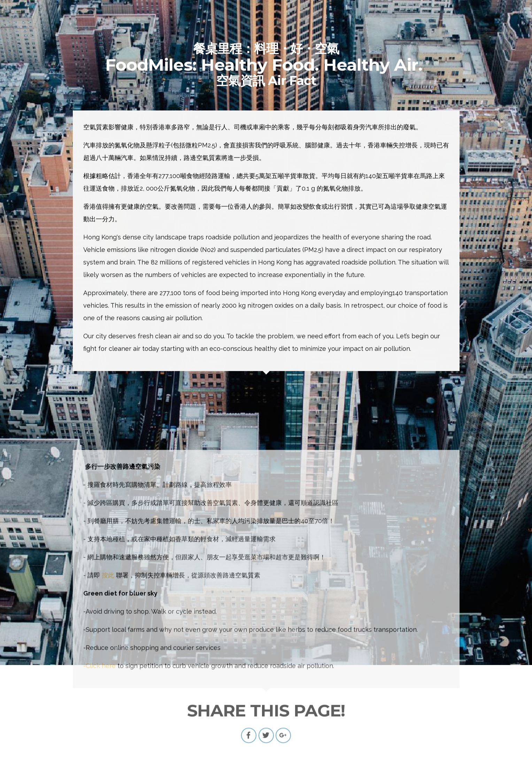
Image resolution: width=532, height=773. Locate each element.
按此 (108, 669)
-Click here (99, 760)
